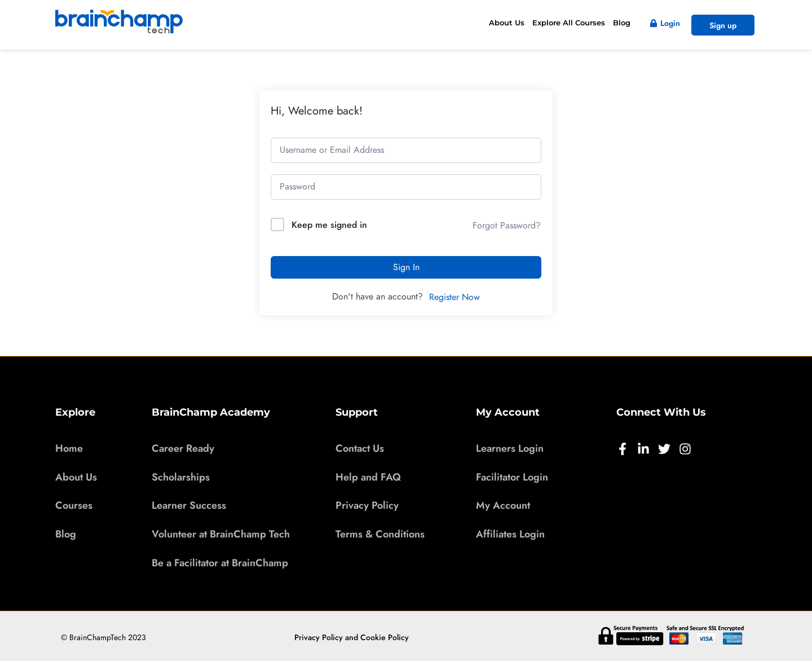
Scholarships (181, 477)
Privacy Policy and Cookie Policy (352, 637)
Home (69, 448)
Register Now (454, 297)
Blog (622, 23)
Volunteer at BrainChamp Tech (221, 534)
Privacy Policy (367, 505)
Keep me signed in (329, 225)
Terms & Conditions (380, 534)
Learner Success (189, 505)
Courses (74, 505)
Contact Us (360, 448)
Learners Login (510, 448)
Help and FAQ (368, 477)
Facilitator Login (512, 477)
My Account (503, 505)
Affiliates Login (510, 534)
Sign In (406, 267)
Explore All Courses (569, 23)
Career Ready (183, 448)
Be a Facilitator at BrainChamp (220, 562)
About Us (507, 23)
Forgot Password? (507, 226)
